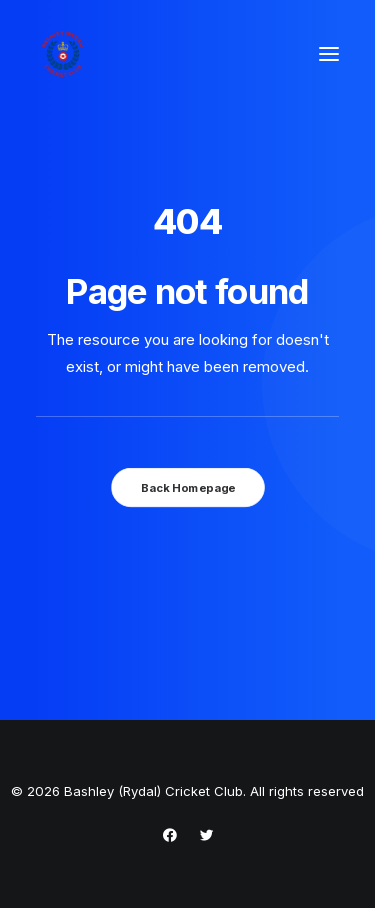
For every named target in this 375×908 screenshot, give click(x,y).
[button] (329, 54)
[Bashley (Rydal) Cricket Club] (63, 54)
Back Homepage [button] (187, 487)
